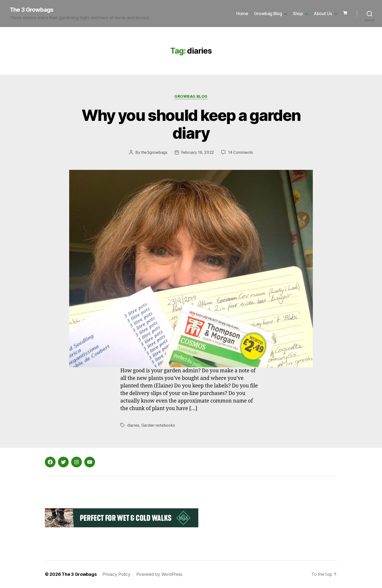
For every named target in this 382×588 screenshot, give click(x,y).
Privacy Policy (116, 574)
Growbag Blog (268, 14)
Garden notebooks (158, 425)
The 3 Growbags (32, 10)
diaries (133, 425)
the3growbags (154, 152)
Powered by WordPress (159, 574)
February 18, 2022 (198, 152)
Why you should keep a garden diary (191, 124)
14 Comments (240, 152)
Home (242, 14)
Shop (298, 14)
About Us (323, 14)
